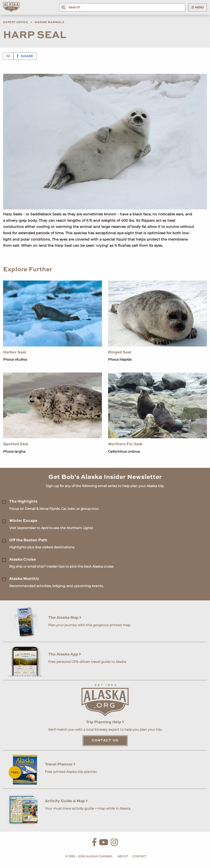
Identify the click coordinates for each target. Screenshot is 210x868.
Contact (139, 856)
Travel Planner (60, 764)
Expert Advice (16, 22)
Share (25, 56)
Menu (198, 7)
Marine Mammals (49, 22)
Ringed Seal (120, 352)
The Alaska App (65, 654)
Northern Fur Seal (125, 444)
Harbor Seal (15, 352)
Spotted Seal (16, 444)
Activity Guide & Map (66, 801)
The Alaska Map (65, 618)
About (123, 856)
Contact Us (105, 741)
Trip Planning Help (105, 722)
